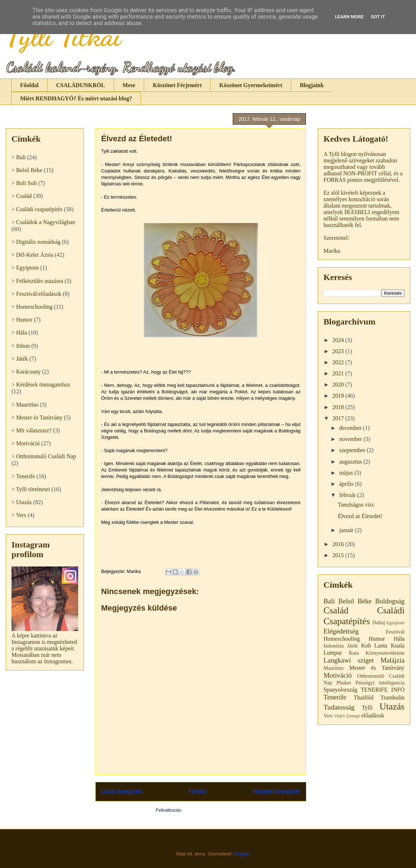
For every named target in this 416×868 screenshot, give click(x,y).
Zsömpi (353, 716)
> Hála (19, 333)
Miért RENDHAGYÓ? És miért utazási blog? (76, 98)
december (351, 428)
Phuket (344, 683)
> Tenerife (23, 476)
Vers (328, 716)
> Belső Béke (27, 170)
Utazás (392, 706)
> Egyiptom (25, 268)
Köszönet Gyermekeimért (250, 85)
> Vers (19, 515)
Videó (339, 716)
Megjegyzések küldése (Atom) (215, 810)
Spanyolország (340, 690)
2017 (339, 418)
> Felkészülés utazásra (37, 281)
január (347, 530)
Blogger (242, 854)
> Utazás (22, 502)
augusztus (351, 462)
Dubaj (379, 622)
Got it (378, 17)
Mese (129, 85)
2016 (339, 544)
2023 (339, 351)
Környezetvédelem (385, 653)
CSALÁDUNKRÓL (81, 85)
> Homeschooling (32, 307)
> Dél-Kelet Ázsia (32, 255)
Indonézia (334, 646)
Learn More (349, 17)
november (351, 439)
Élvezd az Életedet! (360, 516)
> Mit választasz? (32, 430)
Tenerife (335, 697)
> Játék (20, 359)
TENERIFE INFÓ (383, 690)
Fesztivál (395, 632)
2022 (339, 362)
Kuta (354, 653)
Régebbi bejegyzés (277, 791)
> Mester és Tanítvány (37, 418)
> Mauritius (25, 405)
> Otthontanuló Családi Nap (44, 456)
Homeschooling (342, 639)
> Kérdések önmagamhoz (41, 385)
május (347, 473)
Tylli (367, 708)
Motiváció (338, 675)
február (348, 495)
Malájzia (393, 660)
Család (336, 610)
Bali (329, 601)
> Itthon (21, 346)
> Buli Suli (24, 183)
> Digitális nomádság (36, 242)
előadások (373, 715)
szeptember (353, 450)
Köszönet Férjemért (177, 85)
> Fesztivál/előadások (36, 294)
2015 (339, 555)
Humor (377, 639)
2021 (339, 373)
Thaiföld (363, 698)
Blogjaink (312, 85)
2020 (339, 385)
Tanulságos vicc (356, 505)
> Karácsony (26, 372)
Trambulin (393, 698)
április (347, 484)
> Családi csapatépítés (37, 209)
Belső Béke (355, 601)
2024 (339, 340)
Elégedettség (341, 631)
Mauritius (334, 668)
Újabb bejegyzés (122, 791)
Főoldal (29, 85)
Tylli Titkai (63, 36)
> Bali (19, 157)
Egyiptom (396, 623)
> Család (22, 196)
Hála (399, 639)
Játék (353, 646)
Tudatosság (339, 707)
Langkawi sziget (349, 660)
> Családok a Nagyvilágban (43, 222)
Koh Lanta (374, 646)
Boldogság (390, 601)
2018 (339, 407)
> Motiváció (26, 443)
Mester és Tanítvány (377, 668)
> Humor (22, 320)
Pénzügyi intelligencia (380, 683)
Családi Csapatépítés (364, 616)
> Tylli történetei (31, 489)
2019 (339, 396)
